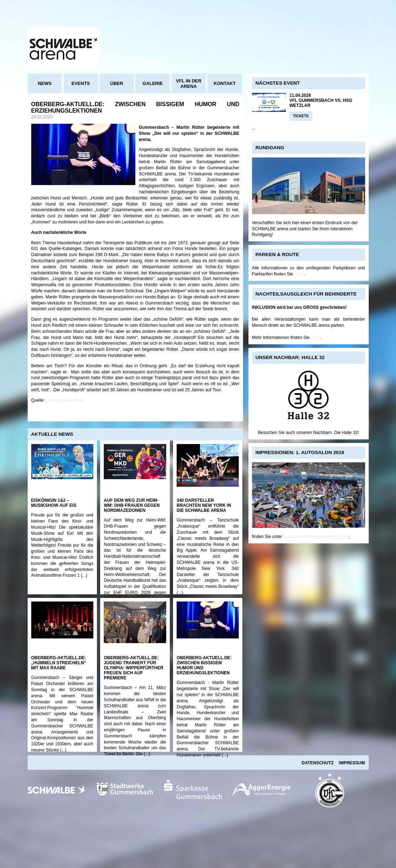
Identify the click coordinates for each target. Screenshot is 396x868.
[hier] (299, 274)
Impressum (352, 763)
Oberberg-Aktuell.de (65, 400)
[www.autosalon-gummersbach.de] (316, 537)
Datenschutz (318, 763)
